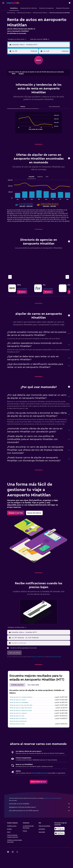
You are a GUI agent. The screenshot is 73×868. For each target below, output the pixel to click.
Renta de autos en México (26, 13)
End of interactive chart (19, 130)
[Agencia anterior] (12, 281)
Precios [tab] (25, 108)
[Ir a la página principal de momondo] (13, 3)
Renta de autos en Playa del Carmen (23, 714)
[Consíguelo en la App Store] (60, 847)
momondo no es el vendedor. (41, 818)
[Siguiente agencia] (67, 281)
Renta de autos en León (19, 722)
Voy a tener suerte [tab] (36, 691)
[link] (24, 296)
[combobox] (19, 41)
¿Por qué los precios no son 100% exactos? (41, 825)
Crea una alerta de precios (42, 785)
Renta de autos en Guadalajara (21, 709)
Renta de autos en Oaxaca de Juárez (23, 717)
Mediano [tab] (41, 178)
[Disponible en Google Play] (60, 843)
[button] (3, 3)
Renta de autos (13, 13)
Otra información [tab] (55, 108)
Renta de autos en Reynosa (20, 728)
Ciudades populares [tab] (20, 691)
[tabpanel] (40, 126)
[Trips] (3, 22)
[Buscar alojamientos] (3, 13)
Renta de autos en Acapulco (21, 720)
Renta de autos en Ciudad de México (23, 703)
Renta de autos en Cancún (20, 706)
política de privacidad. (57, 663)
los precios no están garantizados (55, 812)
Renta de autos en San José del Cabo (23, 711)
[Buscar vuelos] (3, 9)
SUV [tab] (48, 178)
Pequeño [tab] (33, 178)
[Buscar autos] (3, 17)
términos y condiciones (40, 663)
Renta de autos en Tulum (20, 730)
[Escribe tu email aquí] (42, 649)
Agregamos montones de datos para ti (41, 821)
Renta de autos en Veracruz (42, 13)
